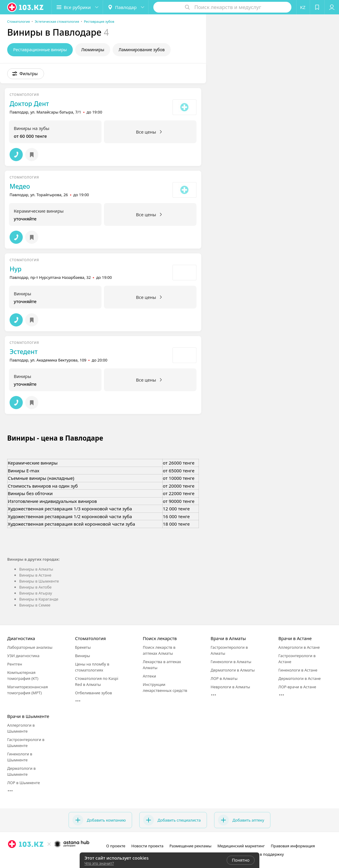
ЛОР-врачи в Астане (297, 687)
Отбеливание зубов (93, 693)
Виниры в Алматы (36, 569)
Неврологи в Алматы (230, 687)
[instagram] (40, 857)
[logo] (26, 7)
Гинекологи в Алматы (231, 662)
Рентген (15, 664)
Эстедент (24, 352)
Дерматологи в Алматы (233, 670)
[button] (77, 7)
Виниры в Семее (35, 605)
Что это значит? (99, 863)
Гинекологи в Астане (298, 670)
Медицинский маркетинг (241, 846)
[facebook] (49, 857)
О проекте (116, 846)
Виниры (82, 656)
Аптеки (149, 676)
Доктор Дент (29, 104)
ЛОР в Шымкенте (24, 783)
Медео (20, 186)
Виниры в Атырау (36, 593)
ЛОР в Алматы (224, 678)
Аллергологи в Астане (299, 647)
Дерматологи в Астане (300, 678)
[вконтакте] (57, 857)
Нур (16, 269)
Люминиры (93, 50)
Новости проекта (147, 846)
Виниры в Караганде (39, 599)
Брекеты (83, 647)
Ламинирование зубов (142, 50)
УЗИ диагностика (23, 656)
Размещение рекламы (190, 846)
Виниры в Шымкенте (39, 581)
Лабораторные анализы (30, 647)
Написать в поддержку (262, 854)
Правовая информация (293, 846)
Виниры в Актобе (35, 587)
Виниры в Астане (35, 575)
